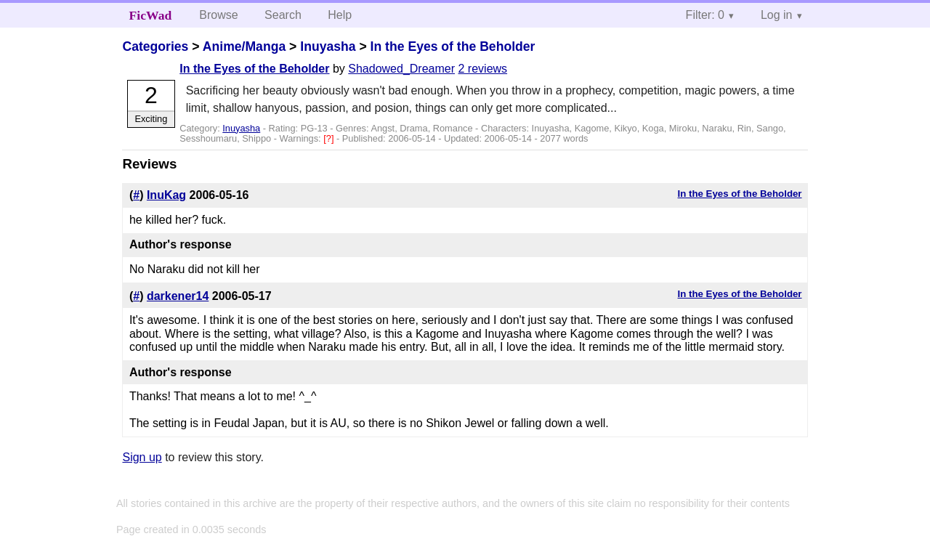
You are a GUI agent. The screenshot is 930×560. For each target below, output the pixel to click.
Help (340, 15)
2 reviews (483, 69)
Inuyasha (328, 46)
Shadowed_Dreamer (401, 69)
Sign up (142, 457)
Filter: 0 (705, 15)
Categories (155, 46)
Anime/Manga (244, 46)
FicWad (151, 15)
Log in (777, 15)
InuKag (166, 195)
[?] (330, 138)
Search (283, 15)
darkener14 (178, 296)
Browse (218, 15)
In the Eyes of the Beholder (453, 46)
